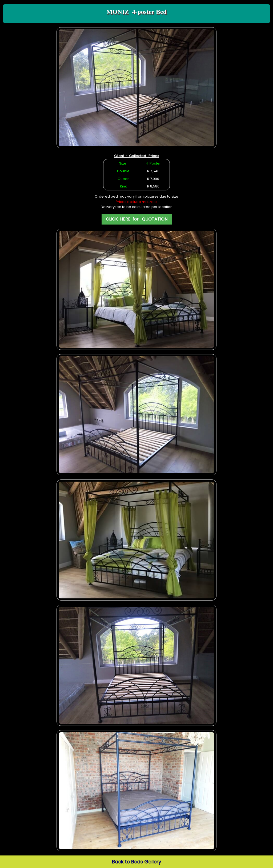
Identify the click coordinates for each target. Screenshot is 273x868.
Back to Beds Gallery (136, 862)
